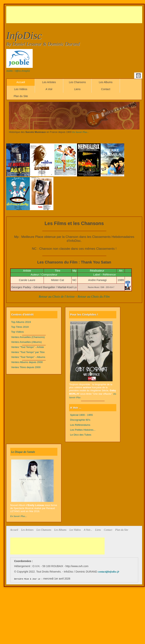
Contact (106, 89)
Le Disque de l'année (23, 452)
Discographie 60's (80, 420)
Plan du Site (21, 96)
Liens (77, 89)
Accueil (21, 82)
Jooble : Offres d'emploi (18, 71)
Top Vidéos (17, 332)
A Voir (49, 89)
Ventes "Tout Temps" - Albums (28, 357)
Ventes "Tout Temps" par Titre (28, 352)
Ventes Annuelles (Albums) (26, 342)
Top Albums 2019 (21, 322)
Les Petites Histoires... (83, 430)
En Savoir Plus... (81, 132)
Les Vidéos (21, 89)
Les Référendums (80, 425)
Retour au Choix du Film (94, 297)
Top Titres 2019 (20, 327)
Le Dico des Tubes (81, 435)
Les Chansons (77, 82)
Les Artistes (49, 82)
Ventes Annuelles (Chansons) (28, 337)
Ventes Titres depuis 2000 (26, 367)
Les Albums (106, 82)
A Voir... (88, 530)
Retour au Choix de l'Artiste (57, 297)
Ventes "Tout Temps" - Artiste (28, 347)
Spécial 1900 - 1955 (81, 415)
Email (138, 76)
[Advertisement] (75, 15)
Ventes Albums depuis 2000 (27, 362)
